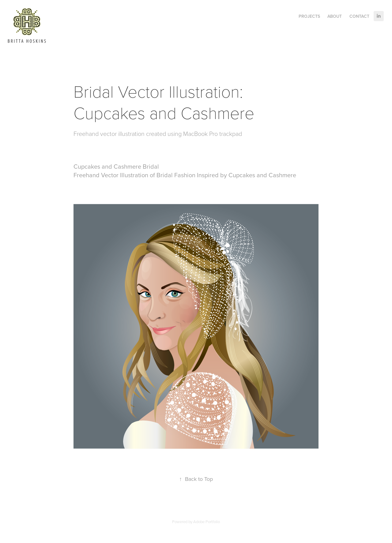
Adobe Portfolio (207, 522)
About (335, 16)
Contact (359, 16)
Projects (309, 16)
